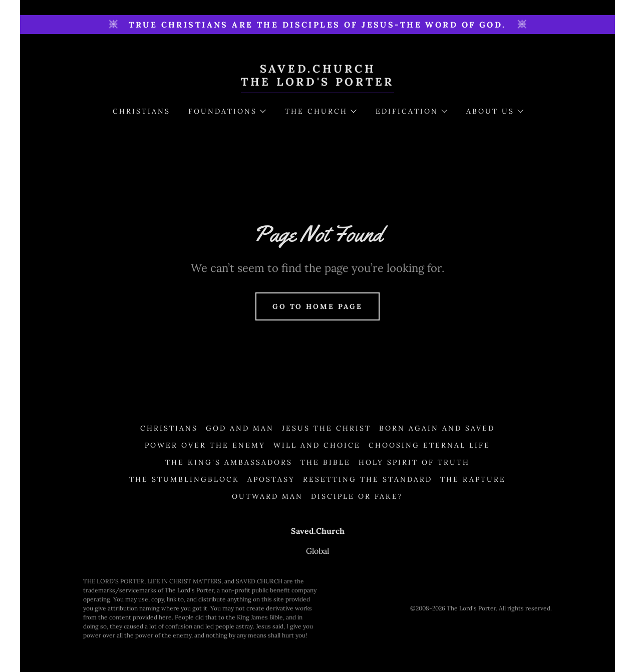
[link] (317, 83)
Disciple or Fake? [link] (357, 496)
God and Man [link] (240, 428)
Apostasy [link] (271, 479)
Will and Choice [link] (317, 445)
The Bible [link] (326, 462)
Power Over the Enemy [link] (205, 445)
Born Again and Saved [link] (437, 428)
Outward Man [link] (267, 496)
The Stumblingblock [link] (184, 479)
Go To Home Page (318, 306)
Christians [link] (141, 111)
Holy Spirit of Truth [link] (414, 462)
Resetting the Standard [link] (368, 479)
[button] (227, 111)
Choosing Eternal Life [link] (429, 445)
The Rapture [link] (473, 479)
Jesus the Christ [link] (327, 428)
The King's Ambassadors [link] (229, 462)
